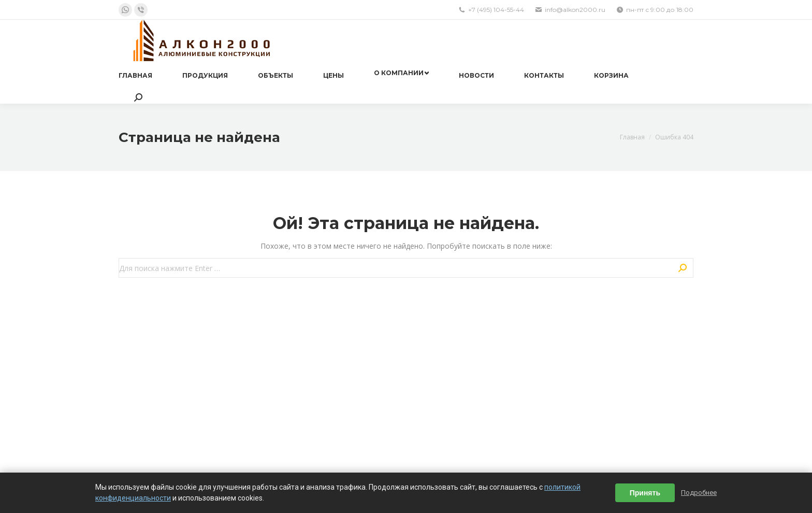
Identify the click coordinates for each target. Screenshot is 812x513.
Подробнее (699, 493)
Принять (645, 493)
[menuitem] (135, 76)
